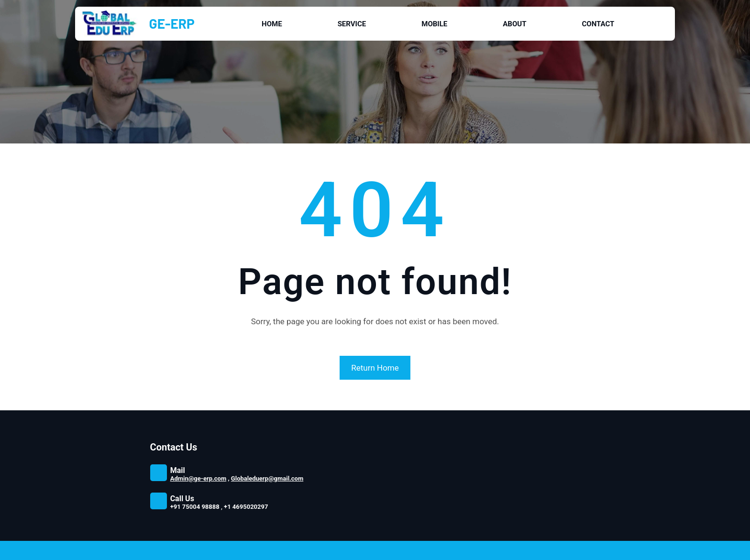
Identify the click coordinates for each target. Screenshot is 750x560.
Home (272, 24)
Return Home (375, 368)
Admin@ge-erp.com (199, 478)
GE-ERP (172, 23)
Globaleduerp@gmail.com (267, 478)
